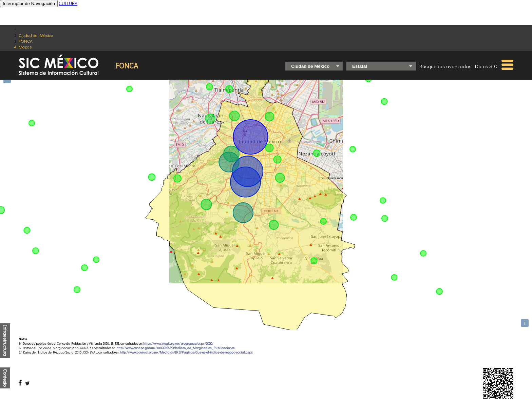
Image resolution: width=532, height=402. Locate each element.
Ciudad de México (36, 35)
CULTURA (68, 3)
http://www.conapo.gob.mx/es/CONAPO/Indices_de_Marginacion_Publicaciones (176, 348)
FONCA (26, 41)
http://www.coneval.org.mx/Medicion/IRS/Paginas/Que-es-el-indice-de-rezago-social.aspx (186, 352)
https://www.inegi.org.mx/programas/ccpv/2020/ (178, 344)
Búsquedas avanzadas (445, 66)
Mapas (25, 47)
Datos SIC (486, 66)
